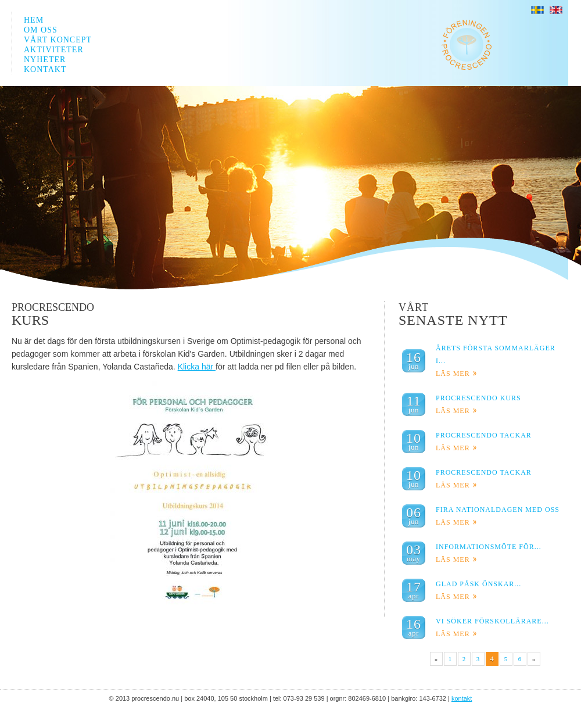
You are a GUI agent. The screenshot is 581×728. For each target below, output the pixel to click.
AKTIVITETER (54, 50)
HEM (34, 20)
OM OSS (41, 30)
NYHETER (45, 60)
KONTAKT (45, 69)
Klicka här (197, 367)
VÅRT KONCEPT (58, 40)
